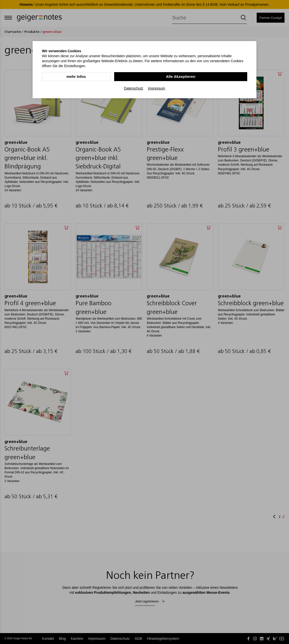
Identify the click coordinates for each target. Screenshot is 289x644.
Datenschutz (134, 88)
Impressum (157, 88)
